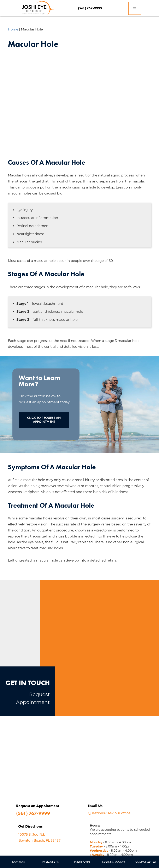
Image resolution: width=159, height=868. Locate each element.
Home (13, 29)
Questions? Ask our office (109, 813)
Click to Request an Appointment (44, 420)
